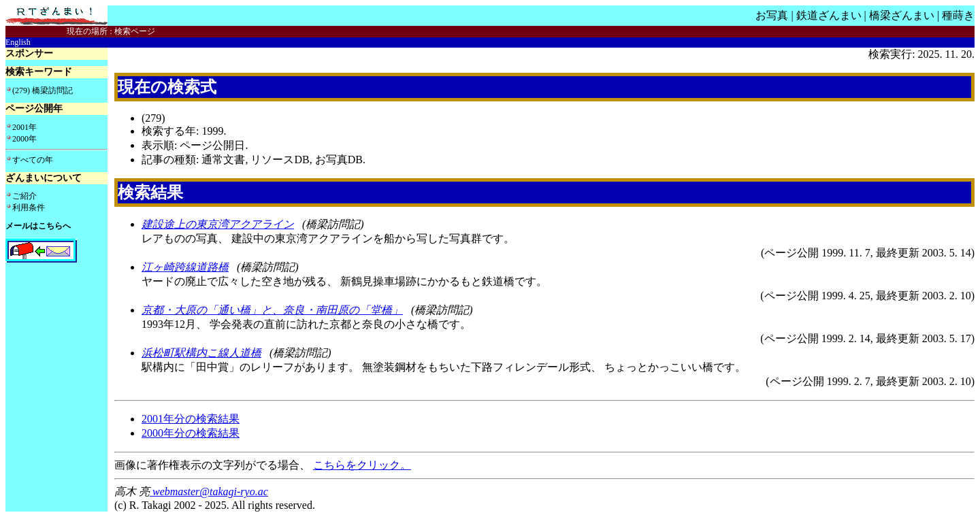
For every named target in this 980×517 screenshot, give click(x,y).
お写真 (772, 15)
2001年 (24, 127)
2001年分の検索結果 (191, 419)
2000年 (24, 139)
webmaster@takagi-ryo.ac (209, 491)
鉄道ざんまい (829, 15)
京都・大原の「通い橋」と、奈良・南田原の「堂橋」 (272, 310)
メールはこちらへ (38, 226)
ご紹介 (24, 196)
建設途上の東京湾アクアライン (218, 224)
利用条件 (29, 207)
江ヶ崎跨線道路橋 (185, 267)
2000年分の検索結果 (191, 433)
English (18, 42)
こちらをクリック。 (362, 465)
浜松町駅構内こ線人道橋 (201, 353)
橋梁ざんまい (902, 15)
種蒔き (958, 15)
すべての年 (33, 160)
